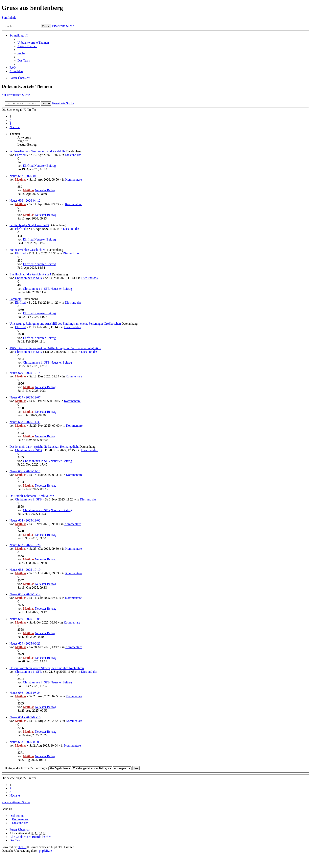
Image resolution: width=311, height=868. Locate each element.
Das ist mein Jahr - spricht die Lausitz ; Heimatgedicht (44, 447)
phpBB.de (45, 851)
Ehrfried (20, 155)
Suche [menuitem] (21, 53)
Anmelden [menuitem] (16, 71)
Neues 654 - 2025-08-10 (25, 717)
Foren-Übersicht (20, 78)
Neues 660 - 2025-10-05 (25, 619)
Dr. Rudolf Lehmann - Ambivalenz (32, 496)
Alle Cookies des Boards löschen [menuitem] (31, 837)
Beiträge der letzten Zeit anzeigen (38, 768)
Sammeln (15, 299)
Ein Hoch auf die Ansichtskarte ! (30, 274)
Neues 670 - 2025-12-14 (25, 373)
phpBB (22, 847)
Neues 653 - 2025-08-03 (25, 742)
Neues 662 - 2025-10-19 (25, 570)
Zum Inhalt (9, 18)
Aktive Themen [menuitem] (27, 46)
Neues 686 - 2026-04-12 (25, 201)
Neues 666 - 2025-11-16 (25, 471)
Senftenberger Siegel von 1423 (29, 225)
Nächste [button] (15, 127)
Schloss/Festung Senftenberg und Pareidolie (37, 151)
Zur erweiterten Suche (16, 95)
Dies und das (73, 155)
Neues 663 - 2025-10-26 (25, 545)
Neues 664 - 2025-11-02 (25, 520)
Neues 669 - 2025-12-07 (25, 397)
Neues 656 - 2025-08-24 (25, 693)
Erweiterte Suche (63, 26)
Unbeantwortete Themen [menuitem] (33, 43)
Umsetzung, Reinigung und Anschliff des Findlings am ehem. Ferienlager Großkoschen (65, 324)
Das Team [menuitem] (24, 60)
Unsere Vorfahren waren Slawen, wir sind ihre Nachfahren (47, 668)
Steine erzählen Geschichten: (28, 250)
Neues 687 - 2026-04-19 (25, 176)
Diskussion (17, 816)
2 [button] (10, 120)
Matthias (21, 179)
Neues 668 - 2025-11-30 (25, 422)
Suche (46, 26)
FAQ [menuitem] (13, 68)
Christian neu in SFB (28, 278)
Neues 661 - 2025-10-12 (25, 594)
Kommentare (74, 179)
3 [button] (10, 124)
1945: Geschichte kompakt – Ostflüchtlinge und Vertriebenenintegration (55, 348)
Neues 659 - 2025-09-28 (25, 643)
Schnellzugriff (19, 35)
